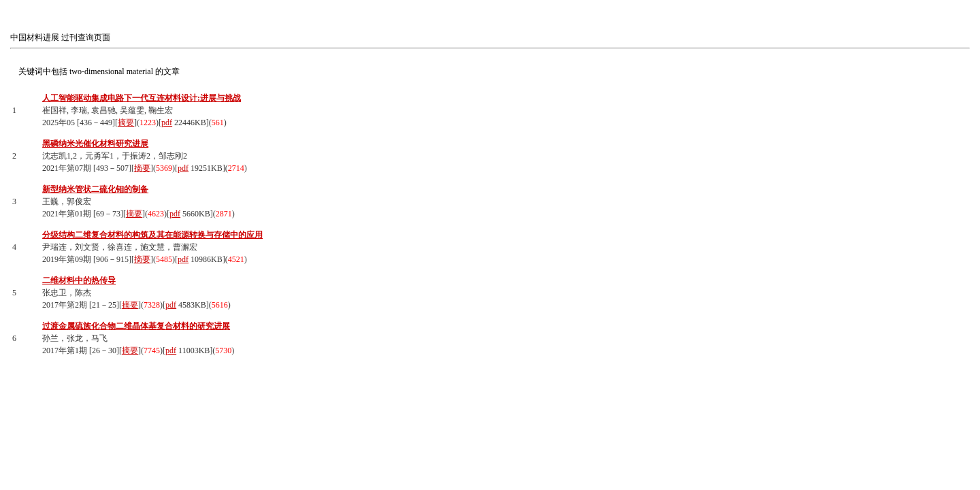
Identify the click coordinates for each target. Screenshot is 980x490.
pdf (167, 122)
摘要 (126, 122)
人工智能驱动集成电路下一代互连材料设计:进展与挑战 (142, 98)
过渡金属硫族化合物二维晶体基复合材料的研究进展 (136, 326)
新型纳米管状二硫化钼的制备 (95, 189)
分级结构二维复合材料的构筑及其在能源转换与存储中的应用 (152, 235)
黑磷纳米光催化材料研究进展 (95, 144)
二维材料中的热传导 (79, 280)
